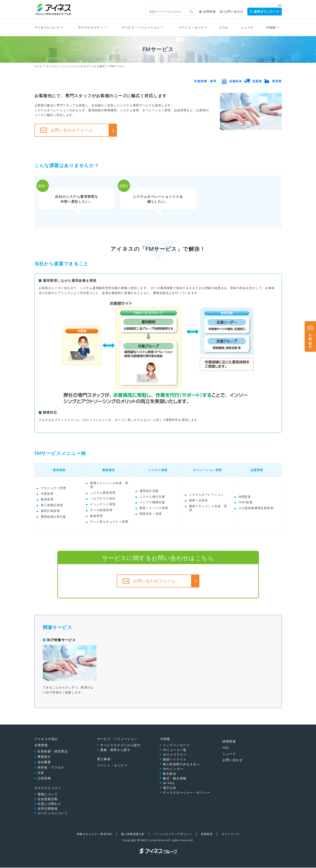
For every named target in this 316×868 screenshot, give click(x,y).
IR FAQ (169, 784)
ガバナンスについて (53, 814)
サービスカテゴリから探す (120, 746)
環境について (48, 795)
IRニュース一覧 (175, 750)
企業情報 (41, 746)
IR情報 (271, 27)
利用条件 (207, 835)
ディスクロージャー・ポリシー (187, 793)
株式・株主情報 (175, 779)
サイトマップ (230, 835)
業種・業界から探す (115, 750)
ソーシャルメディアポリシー (173, 835)
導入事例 (104, 760)
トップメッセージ (176, 746)
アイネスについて (47, 27)
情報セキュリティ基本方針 (95, 835)
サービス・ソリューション (141, 27)
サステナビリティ (91, 27)
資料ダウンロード (264, 11)
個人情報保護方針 (133, 835)
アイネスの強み (46, 739)
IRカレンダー (173, 769)
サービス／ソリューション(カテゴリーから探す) (76, 66)
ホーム (39, 66)
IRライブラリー (175, 755)
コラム (224, 27)
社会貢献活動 (48, 799)
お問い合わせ (232, 11)
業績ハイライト (175, 760)
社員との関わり (49, 804)
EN (280, 5)
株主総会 (170, 774)
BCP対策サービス (61, 640)
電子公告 (170, 788)
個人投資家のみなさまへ (181, 765)
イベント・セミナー (193, 27)
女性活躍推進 (48, 809)
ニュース (247, 27)
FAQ (226, 748)
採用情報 (207, 11)
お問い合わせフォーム (72, 130)
